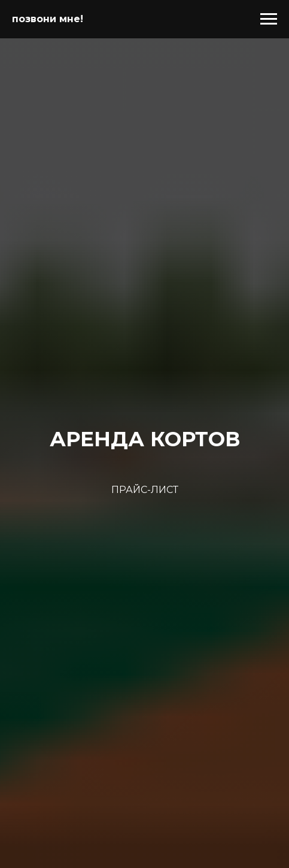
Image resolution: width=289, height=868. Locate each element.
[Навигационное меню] (269, 19)
